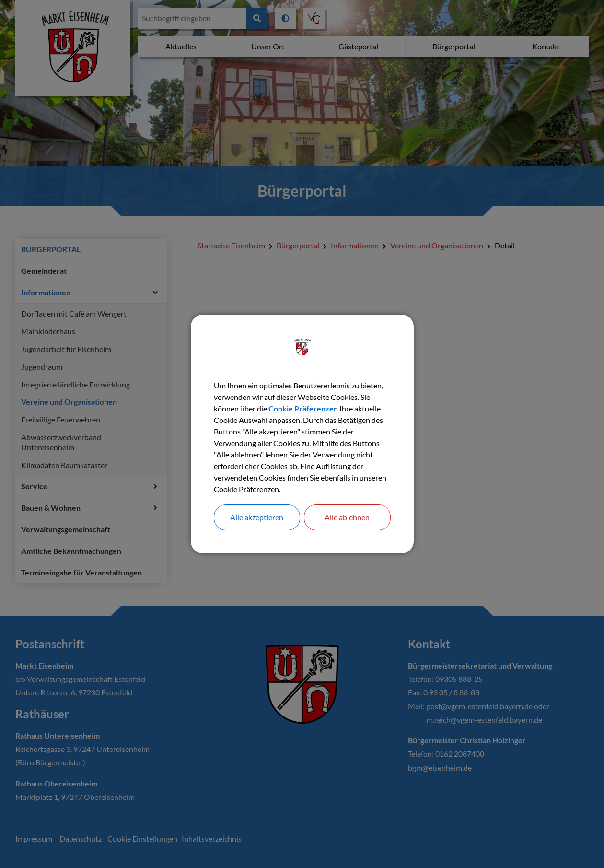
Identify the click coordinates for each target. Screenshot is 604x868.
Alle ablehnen (347, 517)
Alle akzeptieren (257, 517)
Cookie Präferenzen (303, 408)
